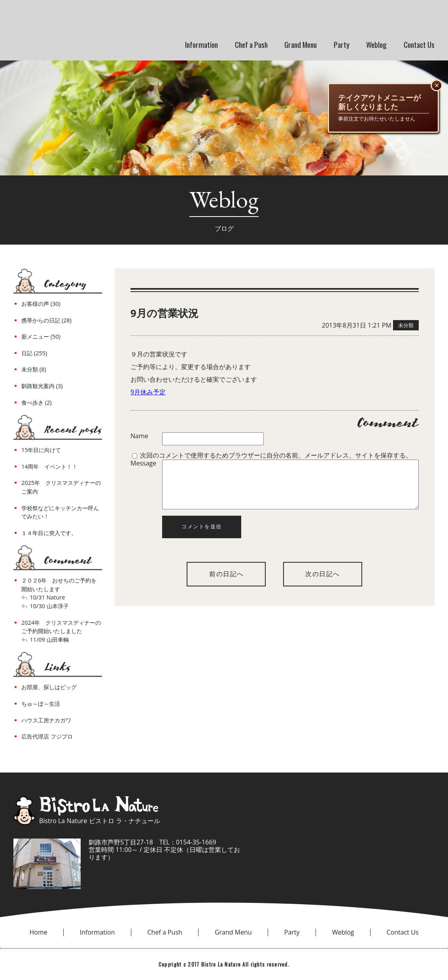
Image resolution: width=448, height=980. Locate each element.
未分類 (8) (34, 369)
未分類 (406, 325)
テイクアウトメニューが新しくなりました (379, 102)
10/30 (38, 606)
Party (342, 44)
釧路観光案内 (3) (42, 386)
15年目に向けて (41, 450)
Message (143, 464)
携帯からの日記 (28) (46, 320)
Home (39, 932)
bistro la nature (114, 20)
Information (201, 44)
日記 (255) (34, 353)
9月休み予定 (148, 392)
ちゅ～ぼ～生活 (41, 704)
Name (139, 436)
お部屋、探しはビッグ (49, 687)
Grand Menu (301, 44)
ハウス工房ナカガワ (46, 720)
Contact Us (419, 44)
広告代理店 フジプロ (47, 736)
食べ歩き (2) (36, 402)
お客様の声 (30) (41, 304)
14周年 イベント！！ (49, 466)
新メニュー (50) (41, 336)
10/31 (38, 597)
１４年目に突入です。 (49, 533)
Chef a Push (251, 44)
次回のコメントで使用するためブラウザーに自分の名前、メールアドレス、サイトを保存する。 (276, 455)
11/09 (38, 640)
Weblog (376, 44)
